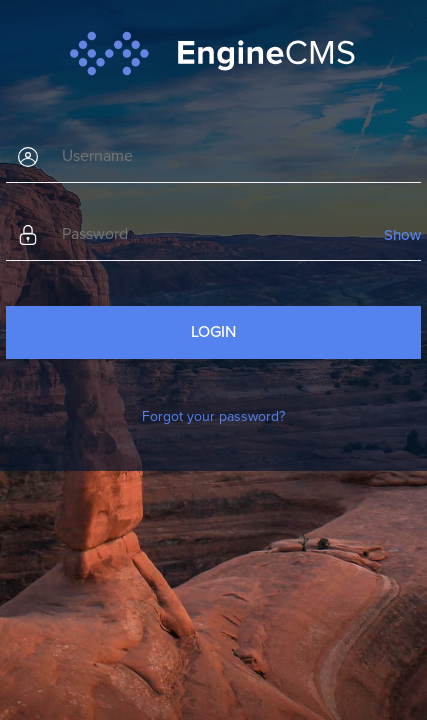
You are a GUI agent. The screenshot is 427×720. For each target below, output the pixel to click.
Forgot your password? (213, 416)
